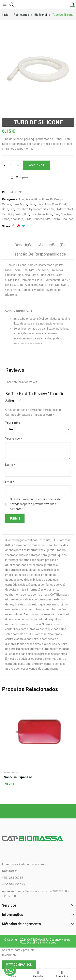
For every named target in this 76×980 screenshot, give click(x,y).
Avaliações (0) (52, 245)
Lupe (34, 214)
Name (10, 465)
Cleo (55, 204)
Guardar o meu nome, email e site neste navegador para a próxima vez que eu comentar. (35, 504)
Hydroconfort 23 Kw (42, 209)
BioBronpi (56, 199)
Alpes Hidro (42, 199)
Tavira (56, 219)
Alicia (29, 199)
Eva (12, 209)
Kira (27, 214)
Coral (63, 204)
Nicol (49, 214)
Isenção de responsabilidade (40, 254)
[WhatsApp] (10, 970)
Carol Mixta (20, 204)
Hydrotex (17, 214)
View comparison (19, 965)
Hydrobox (22, 209)
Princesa (38, 219)
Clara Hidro (44, 204)
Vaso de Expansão (18, 777)
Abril (22, 199)
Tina (64, 219)
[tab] (24, 245)
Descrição (24, 245)
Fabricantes (11, 773)
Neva (42, 214)
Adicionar (37, 165)
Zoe (71, 219)
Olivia (28, 219)
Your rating (13, 423)
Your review (14, 439)
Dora (5, 209)
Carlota (7, 204)
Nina (57, 214)
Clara (32, 204)
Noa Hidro (17, 219)
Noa (63, 214)
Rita (48, 219)
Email (10, 482)
